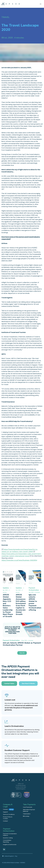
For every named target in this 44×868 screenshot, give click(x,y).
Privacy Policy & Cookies (8, 818)
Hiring (11, 809)
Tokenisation (27, 814)
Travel (5, 17)
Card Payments (28, 807)
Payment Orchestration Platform (10, 835)
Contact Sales (9, 684)
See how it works (28, 684)
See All (22, 653)
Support (5, 812)
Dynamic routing (8, 838)
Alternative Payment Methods (29, 810)
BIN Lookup (26, 816)
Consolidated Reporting (7, 841)
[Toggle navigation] (41, 4)
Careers (9, 809)
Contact (5, 821)
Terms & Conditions (9, 814)
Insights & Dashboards (10, 845)
